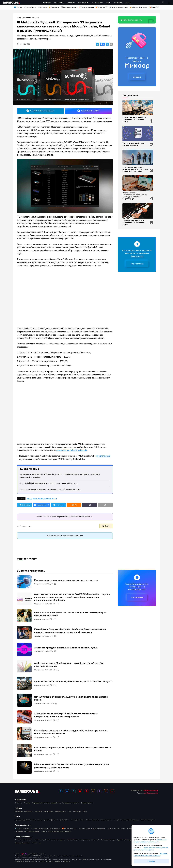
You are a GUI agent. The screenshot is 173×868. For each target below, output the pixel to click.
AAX (30, 499)
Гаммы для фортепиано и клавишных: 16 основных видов (134, 119)
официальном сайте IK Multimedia (72, 450)
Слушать (137, 77)
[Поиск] (168, 3)
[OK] (106, 791)
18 (53, 704)
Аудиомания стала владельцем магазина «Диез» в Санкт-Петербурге (73, 682)
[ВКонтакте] (67, 791)
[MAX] (74, 791)
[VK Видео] (86, 791)
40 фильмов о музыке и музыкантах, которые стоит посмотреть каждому (135, 169)
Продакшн (38, 584)
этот (78, 856)
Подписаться (137, 264)
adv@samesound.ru (151, 793)
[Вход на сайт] (164, 3)
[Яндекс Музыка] (93, 791)
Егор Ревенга (27, 17)
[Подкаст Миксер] (99, 791)
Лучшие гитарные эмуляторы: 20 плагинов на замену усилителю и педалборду (135, 196)
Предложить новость (131, 20)
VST (55, 499)
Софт (19, 17)
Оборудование (39, 604)
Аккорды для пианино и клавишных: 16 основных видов (134, 223)
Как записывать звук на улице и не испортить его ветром (66, 580)
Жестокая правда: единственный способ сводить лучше (66, 648)
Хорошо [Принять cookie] (151, 861)
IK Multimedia (45, 499)
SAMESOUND (33, 854)
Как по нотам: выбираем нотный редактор (134, 144)
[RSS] (112, 791)
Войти (106, 526)
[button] (97, 44)
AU (35, 499)
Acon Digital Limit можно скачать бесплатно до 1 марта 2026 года (48, 483)
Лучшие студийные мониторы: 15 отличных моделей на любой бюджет (51, 489)
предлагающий (103, 456)
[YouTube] (80, 791)
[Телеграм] (61, 791)
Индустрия (38, 619)
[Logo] (11, 3)
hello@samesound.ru (151, 790)
